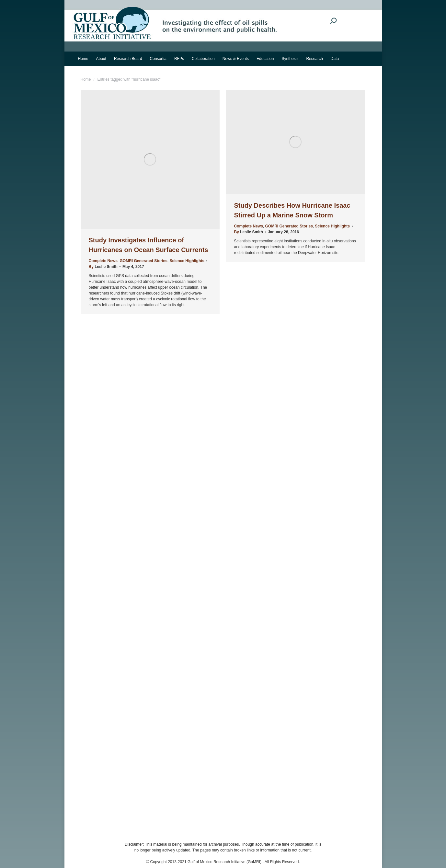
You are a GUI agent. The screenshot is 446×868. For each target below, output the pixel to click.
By (103, 267)
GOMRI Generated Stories (144, 261)
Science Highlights (187, 261)
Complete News (103, 261)
